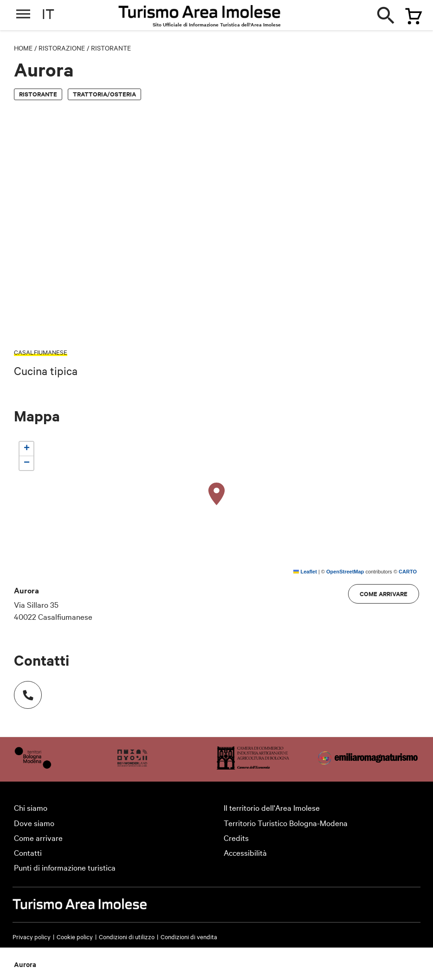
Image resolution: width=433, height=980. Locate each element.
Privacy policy (32, 936)
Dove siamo (34, 823)
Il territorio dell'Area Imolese (272, 807)
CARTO (408, 572)
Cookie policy (75, 936)
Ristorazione (62, 48)
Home (23, 48)
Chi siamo (31, 807)
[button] (217, 494)
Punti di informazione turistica (65, 867)
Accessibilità (245, 852)
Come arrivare (384, 594)
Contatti (28, 852)
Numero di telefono (23, 690)
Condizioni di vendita (189, 936)
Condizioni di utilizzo (127, 936)
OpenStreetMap (345, 572)
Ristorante (111, 48)
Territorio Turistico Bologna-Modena (286, 823)
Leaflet (305, 572)
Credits (236, 837)
